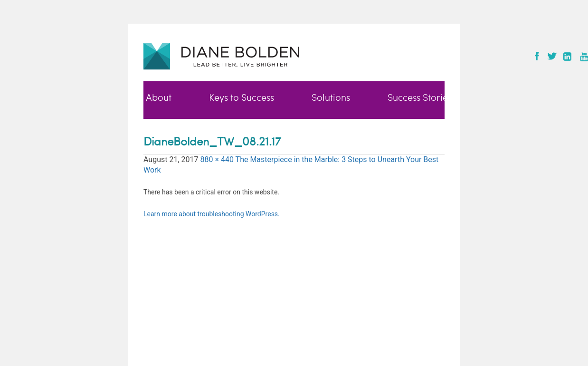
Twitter (552, 56)
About (159, 98)
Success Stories (420, 98)
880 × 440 (217, 159)
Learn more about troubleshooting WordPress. (212, 214)
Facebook (537, 56)
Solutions (331, 98)
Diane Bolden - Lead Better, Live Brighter (221, 56)
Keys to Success (242, 98)
